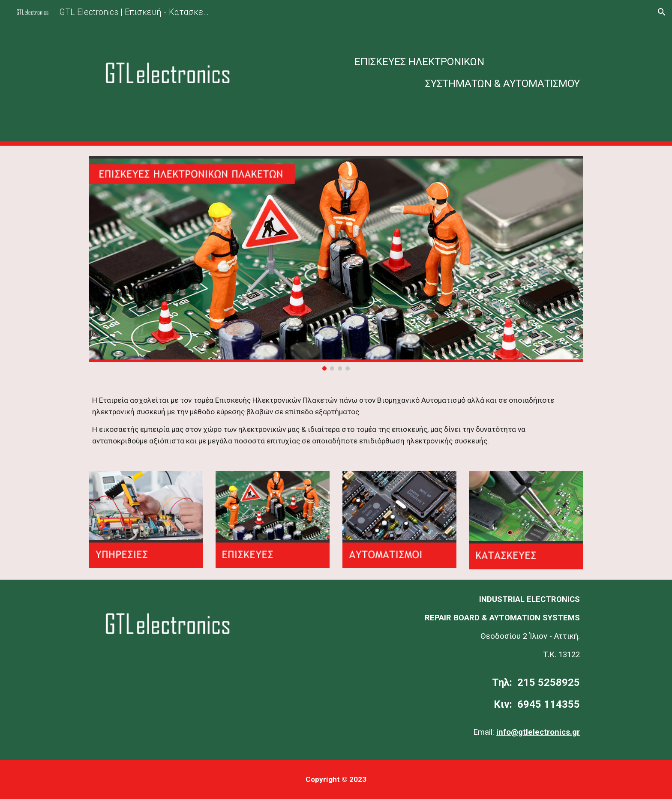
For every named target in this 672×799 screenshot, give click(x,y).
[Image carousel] (336, 263)
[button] (662, 12)
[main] (420, 73)
